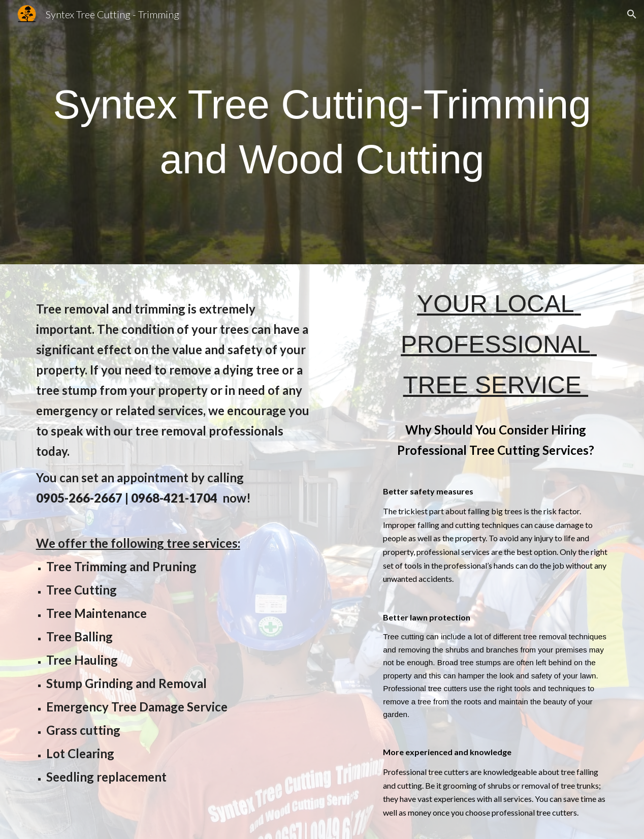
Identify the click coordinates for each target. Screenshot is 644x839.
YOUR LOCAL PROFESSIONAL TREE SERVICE (499, 344)
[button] (632, 14)
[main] (322, 132)
